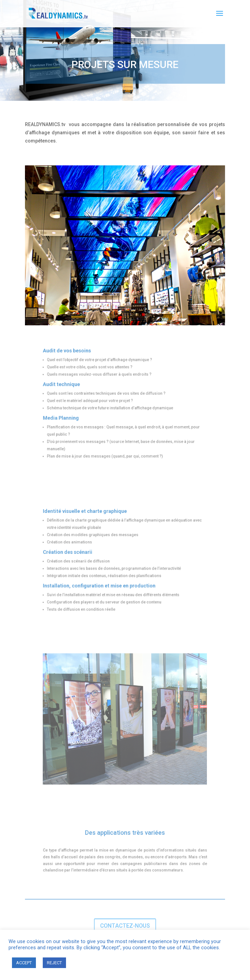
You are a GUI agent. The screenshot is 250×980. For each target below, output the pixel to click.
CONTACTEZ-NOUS (125, 926)
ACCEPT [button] (24, 963)
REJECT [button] (54, 963)
